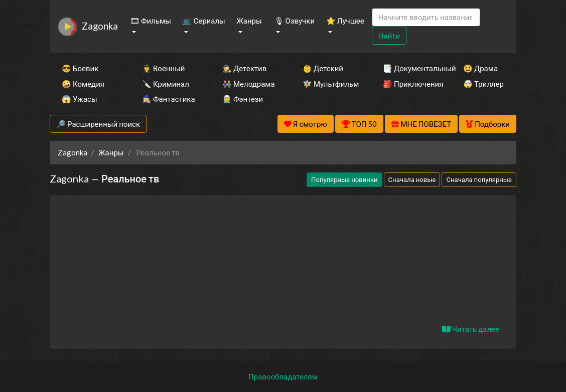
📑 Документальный (409, 68)
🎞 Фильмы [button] (151, 21)
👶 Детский (323, 68)
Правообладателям (283, 376)
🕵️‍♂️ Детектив (244, 68)
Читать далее (471, 329)
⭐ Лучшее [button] (345, 21)
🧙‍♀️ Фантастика (169, 99)
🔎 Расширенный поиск (98, 124)
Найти (389, 36)
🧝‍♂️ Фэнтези (243, 99)
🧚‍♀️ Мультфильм (329, 84)
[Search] (426, 17)
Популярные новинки (344, 179)
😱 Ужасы (80, 99)
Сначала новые (412, 179)
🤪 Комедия (83, 84)
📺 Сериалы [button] (203, 21)
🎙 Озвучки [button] (295, 21)
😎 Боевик (80, 68)
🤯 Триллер (483, 84)
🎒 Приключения (409, 84)
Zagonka (100, 26)
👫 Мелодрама (249, 84)
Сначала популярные (479, 179)
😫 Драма (480, 68)
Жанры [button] (249, 21)
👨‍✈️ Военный (163, 68)
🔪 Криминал (166, 84)
